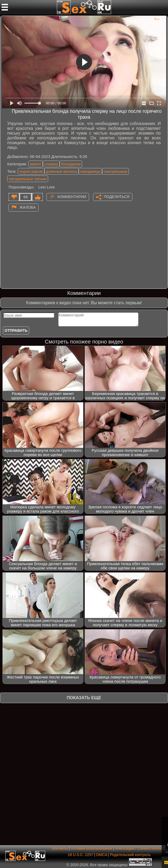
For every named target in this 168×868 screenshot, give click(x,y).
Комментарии (72, 196)
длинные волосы (62, 171)
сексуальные (116, 171)
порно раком (31, 171)
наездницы (90, 171)
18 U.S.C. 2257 (81, 855)
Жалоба (28, 207)
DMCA (102, 855)
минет (36, 164)
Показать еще (84, 698)
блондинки (71, 164)
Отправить (16, 330)
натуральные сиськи (28, 179)
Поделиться (117, 196)
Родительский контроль (130, 855)
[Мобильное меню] (5, 7)
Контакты (60, 848)
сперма (51, 164)
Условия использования (92, 848)
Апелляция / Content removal (140, 848)
